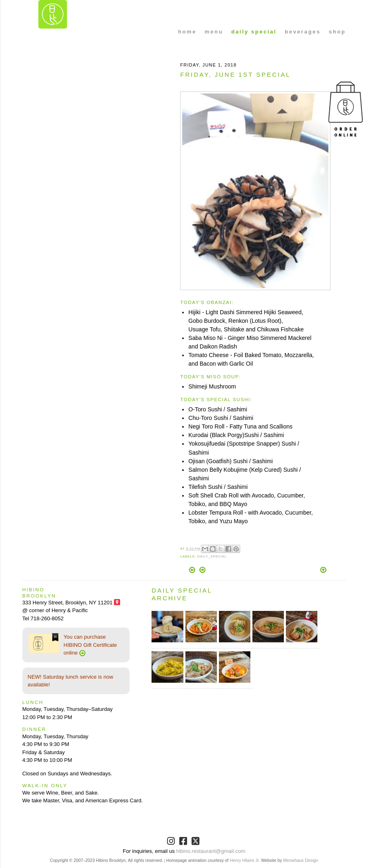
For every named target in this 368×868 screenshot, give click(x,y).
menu (214, 32)
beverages (303, 32)
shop (337, 32)
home (187, 32)
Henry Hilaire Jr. (245, 860)
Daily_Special (212, 556)
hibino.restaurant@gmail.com (211, 851)
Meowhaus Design (300, 860)
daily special (254, 32)
